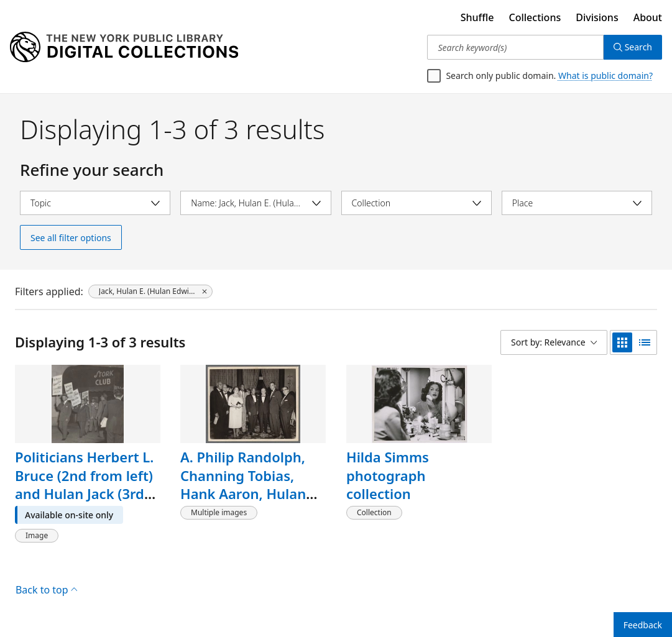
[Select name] (255, 203)
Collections (535, 17)
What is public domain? (605, 76)
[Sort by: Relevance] (554, 342)
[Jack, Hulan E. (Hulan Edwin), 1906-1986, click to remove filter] (150, 291)
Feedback (643, 625)
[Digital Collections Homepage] (124, 47)
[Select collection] (417, 203)
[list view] (645, 342)
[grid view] (622, 342)
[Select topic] (95, 203)
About (648, 17)
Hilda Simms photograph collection (388, 475)
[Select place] (577, 203)
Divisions (597, 17)
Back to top (46, 590)
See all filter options (71, 238)
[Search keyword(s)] (515, 47)
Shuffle (477, 17)
